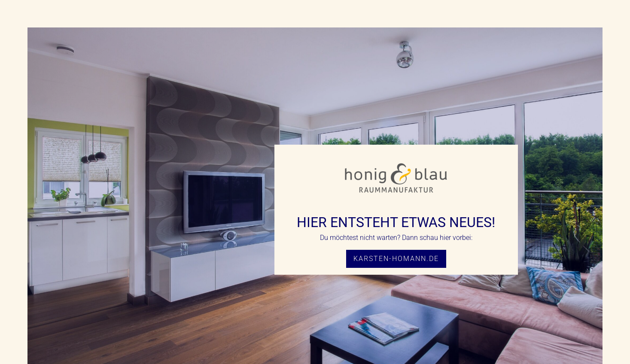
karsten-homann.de (396, 259)
